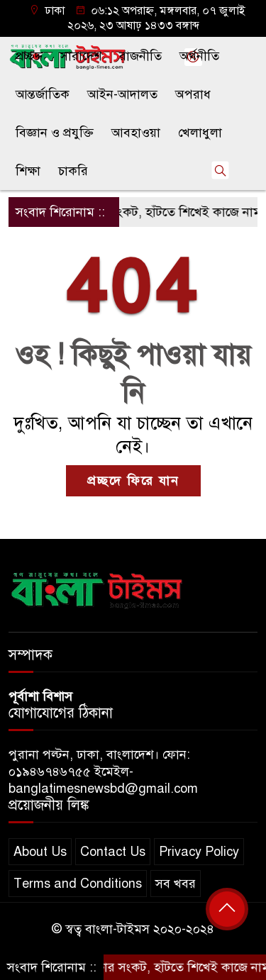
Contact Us (113, 852)
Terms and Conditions (78, 884)
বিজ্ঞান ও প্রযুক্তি (55, 133)
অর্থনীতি (199, 56)
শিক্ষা (28, 171)
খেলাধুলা (200, 133)
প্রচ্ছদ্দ (29, 56)
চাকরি (73, 171)
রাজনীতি (140, 56)
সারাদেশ (81, 56)
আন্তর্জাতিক (43, 94)
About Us (40, 852)
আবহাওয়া (136, 133)
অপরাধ (193, 94)
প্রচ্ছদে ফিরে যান (133, 481)
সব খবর (176, 884)
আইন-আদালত (122, 94)
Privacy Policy (199, 852)
